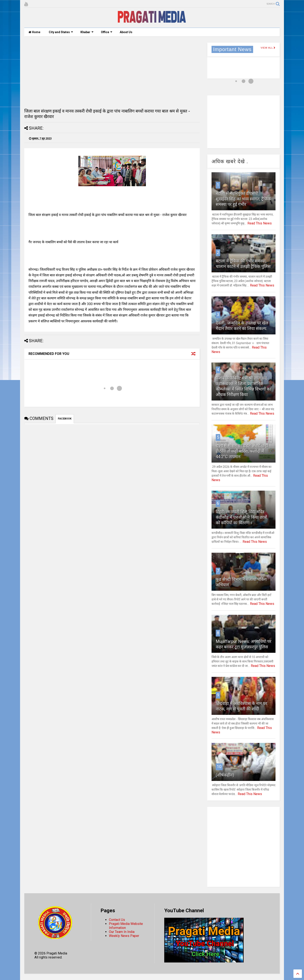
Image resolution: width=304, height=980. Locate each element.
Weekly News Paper (124, 936)
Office (107, 32)
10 (219, 767)
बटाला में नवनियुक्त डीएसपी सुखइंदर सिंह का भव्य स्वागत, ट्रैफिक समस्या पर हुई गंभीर (243, 199)
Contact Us (117, 920)
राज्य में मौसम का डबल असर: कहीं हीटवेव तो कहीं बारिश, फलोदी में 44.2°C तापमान (242, 451)
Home (34, 32)
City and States (61, 32)
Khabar (87, 32)
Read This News (260, 223)
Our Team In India (122, 932)
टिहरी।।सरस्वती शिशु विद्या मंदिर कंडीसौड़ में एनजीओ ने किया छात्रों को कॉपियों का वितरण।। (241, 517)
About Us (126, 32)
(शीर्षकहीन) (225, 775)
